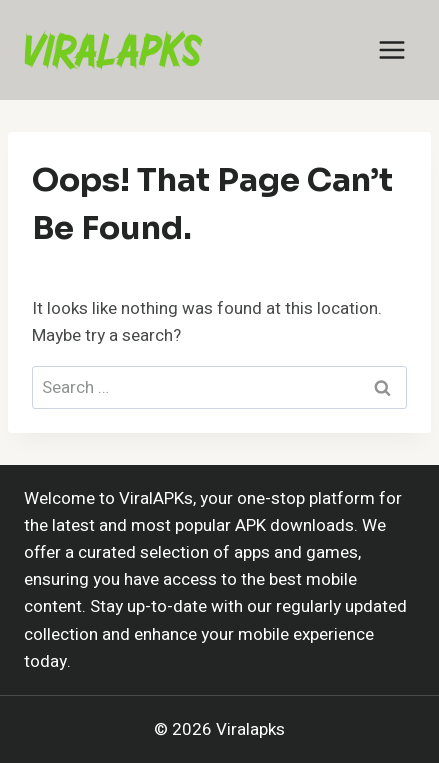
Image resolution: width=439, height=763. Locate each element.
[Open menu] (391, 49)
